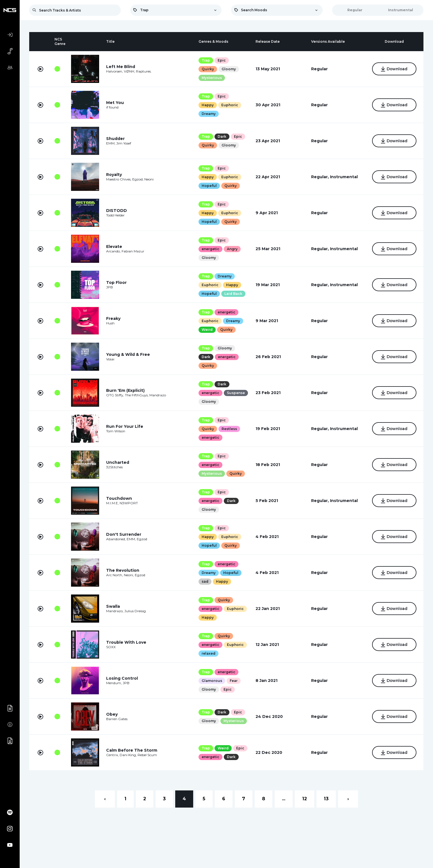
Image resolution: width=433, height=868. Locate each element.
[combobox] (176, 10)
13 (326, 799)
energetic (210, 249)
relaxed (208, 653)
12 (305, 799)
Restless (229, 429)
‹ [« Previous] (105, 799)
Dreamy (209, 114)
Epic (222, 60)
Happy (208, 105)
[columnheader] (40, 42)
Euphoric (230, 105)
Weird (207, 330)
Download (394, 69)
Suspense (236, 393)
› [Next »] (348, 799)
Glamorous (212, 681)
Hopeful (209, 186)
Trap (206, 60)
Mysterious (212, 78)
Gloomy (229, 69)
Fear (234, 681)
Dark (222, 136)
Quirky (208, 69)
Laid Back (233, 294)
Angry (232, 249)
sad (205, 581)
